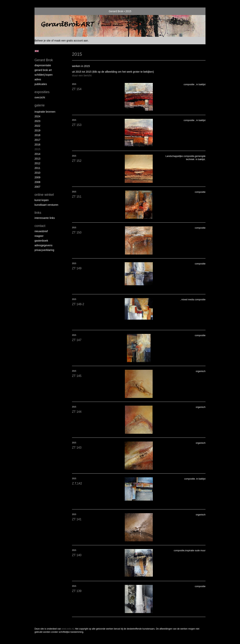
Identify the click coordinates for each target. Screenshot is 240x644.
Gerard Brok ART (43, 70)
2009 (37, 177)
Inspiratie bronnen (45, 112)
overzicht (40, 97)
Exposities (42, 92)
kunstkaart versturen (46, 205)
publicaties (41, 84)
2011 (37, 168)
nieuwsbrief (41, 231)
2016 (37, 145)
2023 (37, 121)
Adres (38, 79)
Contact (40, 226)
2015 (37, 149)
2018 (37, 135)
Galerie (40, 105)
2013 (37, 159)
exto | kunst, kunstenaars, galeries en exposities (45, 11)
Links (38, 213)
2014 (37, 154)
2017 (37, 140)
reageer (39, 236)
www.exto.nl (68, 629)
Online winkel (44, 195)
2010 (37, 173)
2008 (37, 182)
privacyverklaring (44, 250)
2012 (37, 163)
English (37, 51)
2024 (37, 116)
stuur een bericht (82, 75)
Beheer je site (43, 41)
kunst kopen (42, 200)
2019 (37, 130)
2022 (37, 126)
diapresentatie (43, 65)
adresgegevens (43, 245)
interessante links (45, 218)
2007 (37, 187)
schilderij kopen (44, 75)
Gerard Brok (116, 11)
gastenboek (41, 241)
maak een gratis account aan (71, 41)
